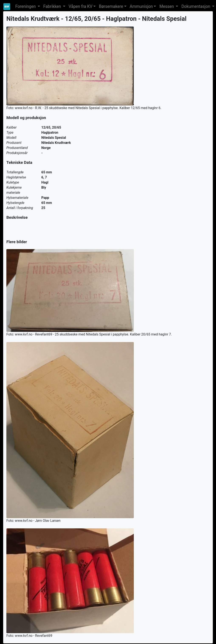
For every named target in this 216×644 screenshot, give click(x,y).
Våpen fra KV (80, 6)
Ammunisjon (141, 6)
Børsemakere (111, 6)
